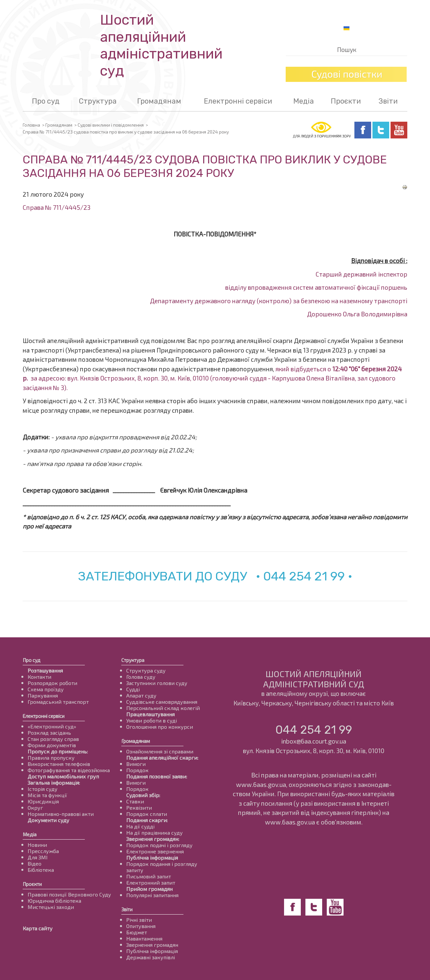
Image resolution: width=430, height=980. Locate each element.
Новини (37, 845)
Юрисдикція (43, 801)
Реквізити (139, 808)
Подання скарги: (147, 820)
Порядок (137, 770)
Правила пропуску (51, 758)
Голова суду (141, 677)
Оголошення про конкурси (160, 727)
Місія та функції (47, 795)
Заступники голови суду (157, 683)
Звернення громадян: (153, 839)
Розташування (45, 670)
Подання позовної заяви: (157, 776)
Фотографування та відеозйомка (69, 770)
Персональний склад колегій (163, 708)
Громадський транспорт (58, 702)
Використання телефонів (59, 764)
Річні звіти (139, 920)
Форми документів (52, 745)
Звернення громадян (152, 945)
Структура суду (146, 670)
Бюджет (137, 932)
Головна (31, 125)
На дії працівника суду (155, 833)
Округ (35, 808)
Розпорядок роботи (52, 683)
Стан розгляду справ (53, 739)
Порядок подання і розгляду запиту (162, 867)
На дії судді (140, 826)
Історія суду (43, 789)
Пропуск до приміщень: (58, 751)
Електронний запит (151, 882)
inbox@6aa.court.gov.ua (314, 741)
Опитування (141, 926)
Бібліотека (41, 870)
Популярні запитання (152, 895)
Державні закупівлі (151, 957)
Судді (133, 689)
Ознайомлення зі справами (160, 751)
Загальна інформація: (54, 783)
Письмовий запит (149, 876)
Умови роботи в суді (152, 720)
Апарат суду (141, 695)
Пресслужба (43, 851)
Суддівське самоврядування (162, 702)
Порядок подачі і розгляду (159, 845)
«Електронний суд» (52, 726)
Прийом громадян (149, 889)
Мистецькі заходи (51, 907)
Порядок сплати (147, 814)
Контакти (39, 677)
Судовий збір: (143, 795)
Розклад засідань (49, 733)
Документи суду (48, 820)
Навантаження (144, 938)
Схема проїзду (46, 689)
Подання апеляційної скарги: (162, 758)
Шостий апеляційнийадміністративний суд (161, 45)
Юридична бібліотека (54, 901)
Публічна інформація (152, 858)
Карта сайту (38, 928)
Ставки (135, 801)
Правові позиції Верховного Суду (69, 894)
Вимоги (136, 764)
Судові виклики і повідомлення (111, 125)
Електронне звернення (155, 851)
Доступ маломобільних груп (63, 776)
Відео (35, 863)
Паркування (43, 695)
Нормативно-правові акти (61, 814)
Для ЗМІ (38, 857)
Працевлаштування (150, 714)
